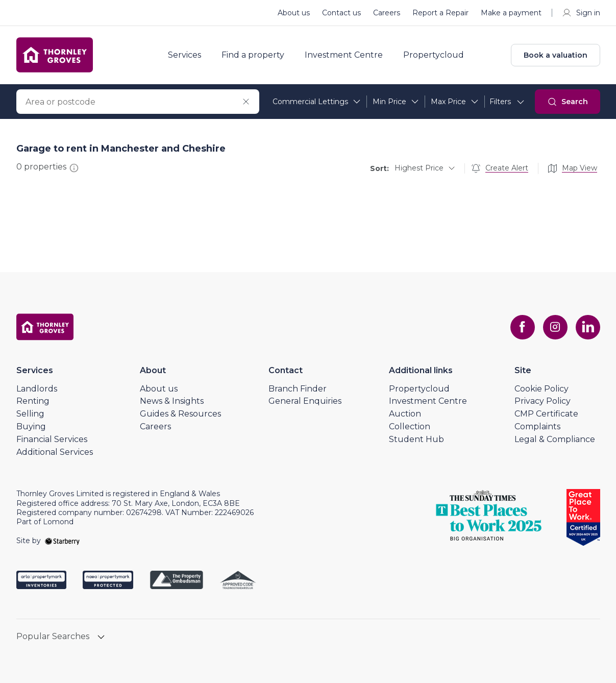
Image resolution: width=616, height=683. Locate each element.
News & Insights (172, 401)
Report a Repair (440, 13)
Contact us (341, 13)
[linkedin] (588, 327)
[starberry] (62, 541)
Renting (33, 401)
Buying (31, 426)
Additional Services (55, 452)
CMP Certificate (546, 414)
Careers (387, 13)
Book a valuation (556, 55)
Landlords (37, 389)
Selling (30, 414)
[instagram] (555, 327)
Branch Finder (298, 389)
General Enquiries (305, 401)
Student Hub (416, 439)
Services (184, 55)
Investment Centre (344, 55)
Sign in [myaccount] (581, 13)
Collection (410, 426)
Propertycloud (434, 55)
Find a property (253, 55)
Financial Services (52, 439)
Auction (405, 414)
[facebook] (523, 327)
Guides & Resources (180, 414)
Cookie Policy (541, 389)
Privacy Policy (543, 401)
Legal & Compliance (555, 439)
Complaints (537, 426)
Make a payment (511, 13)
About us (294, 13)
